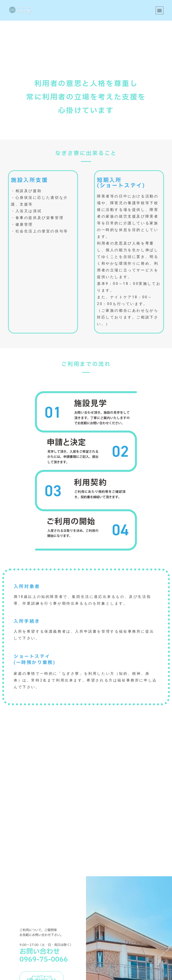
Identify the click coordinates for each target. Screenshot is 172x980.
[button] (160, 10)
